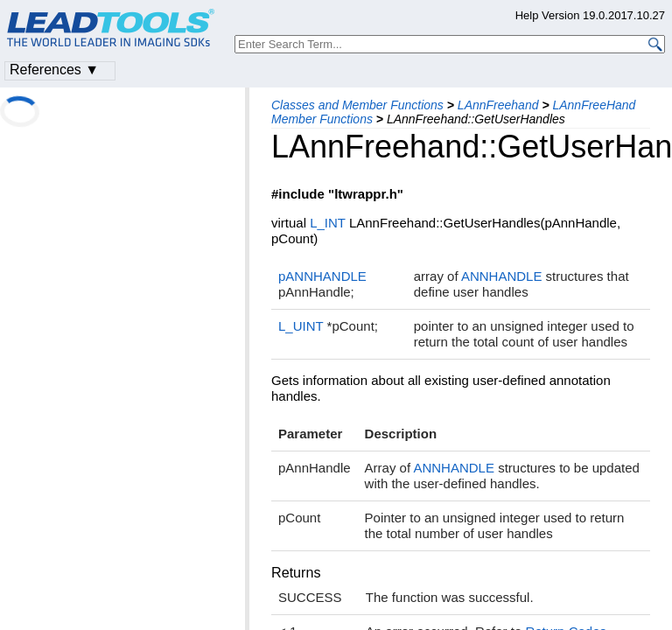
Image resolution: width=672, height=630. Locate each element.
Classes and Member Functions (357, 105)
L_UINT (301, 326)
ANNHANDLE (502, 276)
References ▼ (54, 70)
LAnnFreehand (498, 105)
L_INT (328, 223)
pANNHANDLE (322, 276)
